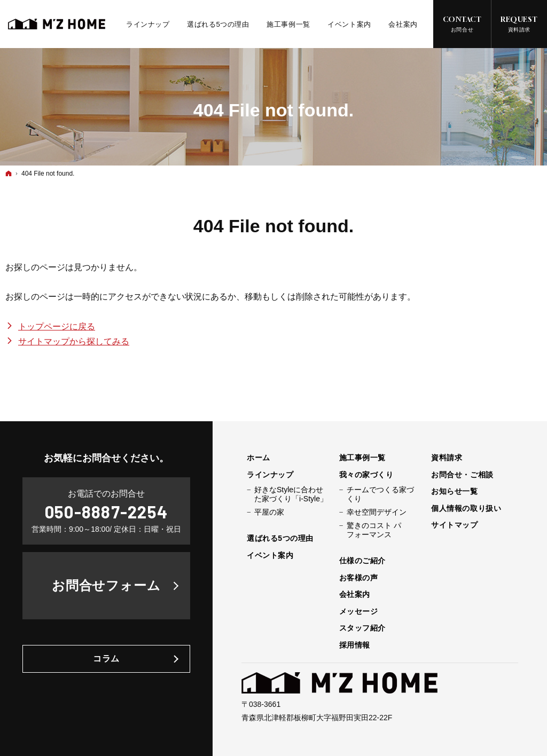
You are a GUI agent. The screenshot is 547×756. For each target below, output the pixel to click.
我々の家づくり (366, 475)
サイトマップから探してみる (74, 341)
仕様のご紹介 (362, 561)
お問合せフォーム (107, 585)
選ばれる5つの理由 (280, 538)
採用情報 (355, 645)
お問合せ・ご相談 (462, 475)
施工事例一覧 (362, 458)
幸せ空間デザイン (377, 512)
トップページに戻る (57, 326)
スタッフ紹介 (362, 628)
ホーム (259, 458)
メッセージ (359, 611)
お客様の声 (359, 578)
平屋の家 (269, 512)
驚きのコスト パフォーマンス (374, 530)
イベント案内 (270, 555)
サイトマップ (454, 525)
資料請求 (447, 458)
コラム (106, 659)
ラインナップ (270, 475)
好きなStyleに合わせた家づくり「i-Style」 (291, 494)
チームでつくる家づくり (380, 494)
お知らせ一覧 (454, 491)
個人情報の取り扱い (466, 508)
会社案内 (355, 594)
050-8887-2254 (106, 511)
